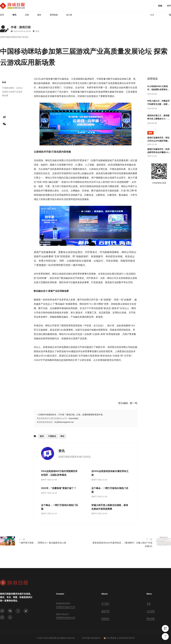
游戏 (42, 436)
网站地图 (151, 619)
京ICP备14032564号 (91, 638)
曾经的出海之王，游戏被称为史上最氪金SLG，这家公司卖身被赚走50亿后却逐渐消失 (158, 117)
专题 (149, 603)
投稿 (160, 6)
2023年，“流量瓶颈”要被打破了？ (59, 488)
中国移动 (52, 436)
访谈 (27, 15)
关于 (169, 6)
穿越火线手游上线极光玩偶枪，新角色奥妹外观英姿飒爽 (110, 507)
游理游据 (54, 15)
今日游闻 (151, 611)
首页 (2, 15)
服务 (39, 15)
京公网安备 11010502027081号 (119, 638)
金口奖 (69, 15)
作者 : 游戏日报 (21, 27)
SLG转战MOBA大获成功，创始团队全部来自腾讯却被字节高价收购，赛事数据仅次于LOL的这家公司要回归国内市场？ (158, 88)
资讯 (14, 15)
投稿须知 (105, 619)
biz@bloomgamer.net (64, 422)
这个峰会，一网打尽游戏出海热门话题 (110, 490)
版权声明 (105, 611)
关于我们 (105, 603)
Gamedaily (74, 418)
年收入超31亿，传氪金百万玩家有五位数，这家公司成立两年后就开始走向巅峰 (158, 103)
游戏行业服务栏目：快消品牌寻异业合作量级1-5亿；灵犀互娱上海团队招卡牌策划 (158, 151)
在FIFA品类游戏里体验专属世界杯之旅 (110, 473)
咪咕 (62, 436)
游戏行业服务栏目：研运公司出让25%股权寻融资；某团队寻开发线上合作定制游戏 (158, 139)
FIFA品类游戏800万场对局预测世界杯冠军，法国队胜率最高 (59, 473)
